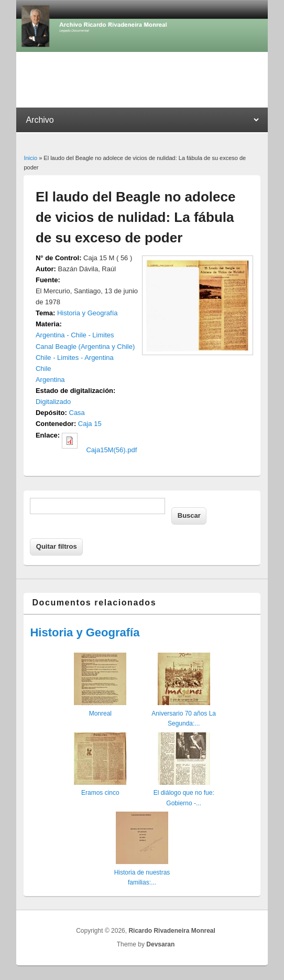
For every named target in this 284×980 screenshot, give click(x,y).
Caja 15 (90, 424)
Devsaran (160, 944)
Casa (77, 413)
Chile (43, 369)
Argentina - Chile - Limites (75, 335)
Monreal (100, 713)
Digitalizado (53, 402)
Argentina (50, 380)
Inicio (30, 158)
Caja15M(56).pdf (111, 450)
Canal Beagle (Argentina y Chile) (85, 347)
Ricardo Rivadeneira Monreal (172, 931)
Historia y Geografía (88, 313)
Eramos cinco (100, 793)
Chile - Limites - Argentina (75, 358)
